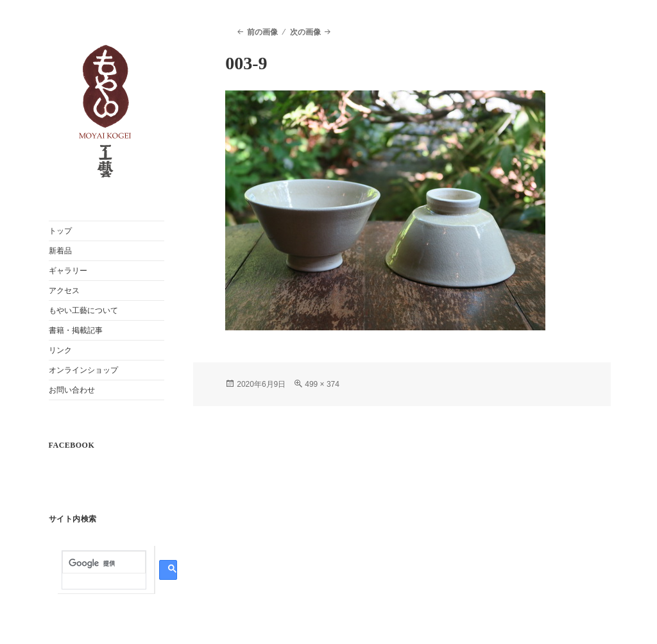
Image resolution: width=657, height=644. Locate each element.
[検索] (104, 563)
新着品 (60, 251)
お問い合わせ (72, 390)
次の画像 (305, 32)
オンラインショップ (83, 370)
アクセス (64, 291)
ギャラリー (68, 271)
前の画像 (262, 32)
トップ (60, 231)
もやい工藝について (83, 310)
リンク (60, 350)
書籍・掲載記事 (76, 330)
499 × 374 (322, 384)
